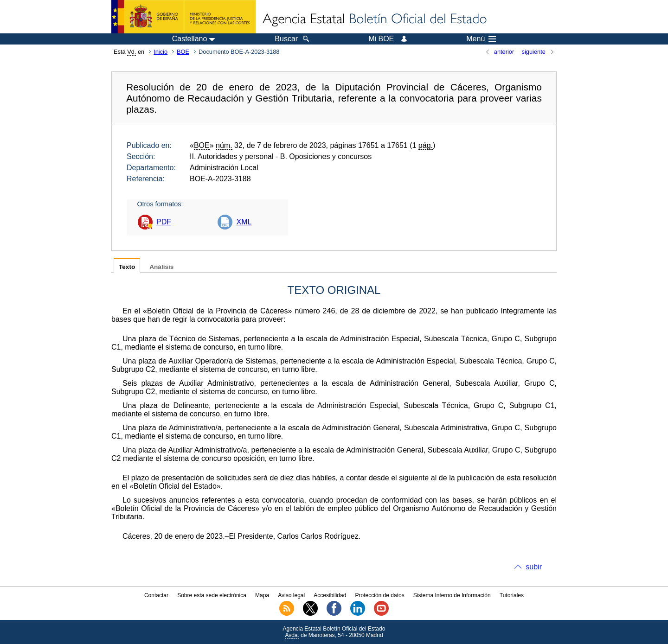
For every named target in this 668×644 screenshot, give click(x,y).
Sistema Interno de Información (452, 595)
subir (534, 567)
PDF (164, 222)
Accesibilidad (330, 595)
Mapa (262, 595)
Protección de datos (380, 595)
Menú (481, 39)
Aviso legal (291, 595)
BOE (183, 52)
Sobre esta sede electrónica (212, 595)
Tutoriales (512, 595)
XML (244, 222)
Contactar (156, 595)
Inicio (161, 52)
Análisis (161, 267)
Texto (127, 267)
